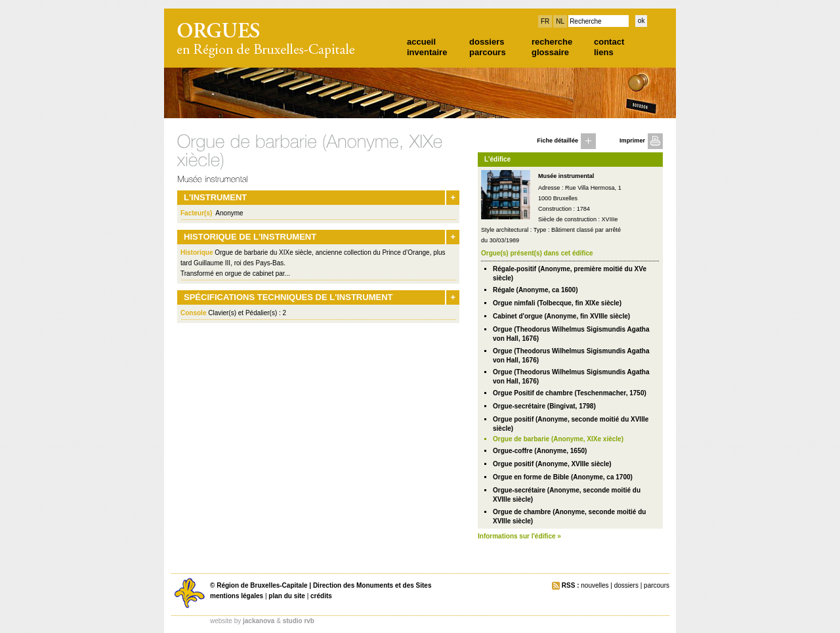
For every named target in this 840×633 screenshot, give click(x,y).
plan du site (287, 596)
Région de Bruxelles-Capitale (262, 585)
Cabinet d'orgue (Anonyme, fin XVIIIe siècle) (561, 316)
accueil (421, 42)
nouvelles (595, 585)
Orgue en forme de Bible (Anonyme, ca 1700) (563, 477)
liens (604, 52)
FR (545, 21)
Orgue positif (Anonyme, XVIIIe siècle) (552, 464)
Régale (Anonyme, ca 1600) (535, 290)
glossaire (550, 52)
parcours (488, 52)
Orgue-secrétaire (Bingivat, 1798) (544, 406)
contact (609, 42)
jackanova (259, 621)
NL (560, 21)
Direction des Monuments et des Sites (372, 585)
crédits (321, 596)
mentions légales (237, 596)
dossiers (487, 42)
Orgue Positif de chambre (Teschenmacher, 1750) (570, 393)
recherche (552, 42)
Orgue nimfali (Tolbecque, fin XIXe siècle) (557, 303)
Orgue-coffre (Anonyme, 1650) (540, 451)
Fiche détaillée (557, 141)
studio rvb (299, 621)
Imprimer (632, 141)
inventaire (427, 52)
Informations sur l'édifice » (519, 536)
